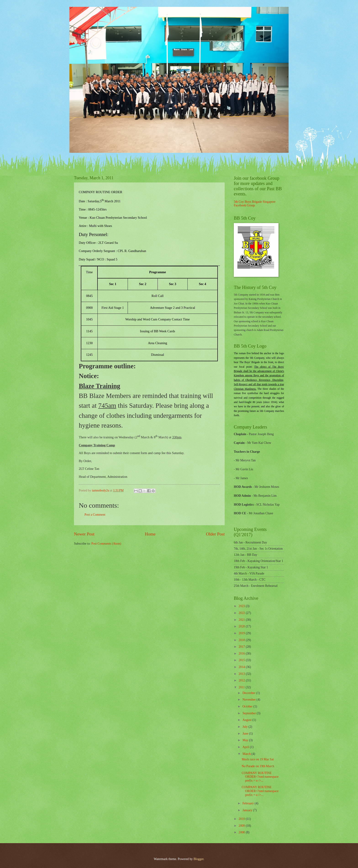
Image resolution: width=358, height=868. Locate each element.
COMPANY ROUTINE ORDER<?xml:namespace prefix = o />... (260, 777)
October (248, 706)
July (245, 727)
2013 (242, 674)
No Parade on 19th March (258, 766)
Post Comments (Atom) (106, 544)
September (250, 713)
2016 (242, 654)
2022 (242, 613)
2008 (242, 832)
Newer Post (84, 534)
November (250, 700)
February (249, 803)
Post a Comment (95, 515)
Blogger (198, 859)
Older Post (215, 534)
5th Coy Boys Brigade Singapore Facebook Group (255, 204)
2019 (242, 633)
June (246, 734)
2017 (242, 647)
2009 (242, 826)
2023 (242, 606)
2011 (242, 687)
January (248, 810)
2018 (242, 640)
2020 (242, 626)
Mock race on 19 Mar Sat (258, 759)
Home (150, 534)
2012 (242, 680)
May (246, 740)
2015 (242, 660)
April (246, 747)
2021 (242, 620)
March (247, 754)
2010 (242, 819)
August (247, 720)
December (249, 693)
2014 (242, 667)
